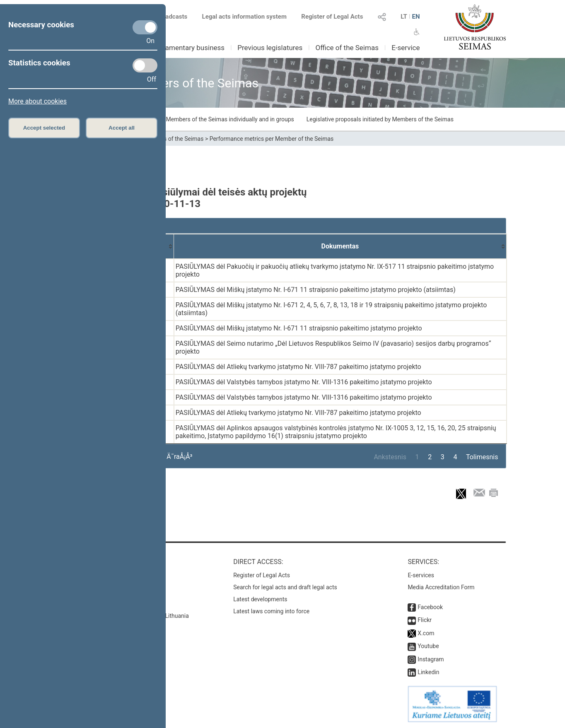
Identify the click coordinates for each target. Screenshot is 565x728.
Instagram (431, 659)
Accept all (122, 128)
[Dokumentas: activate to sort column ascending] (340, 246)
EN (416, 17)
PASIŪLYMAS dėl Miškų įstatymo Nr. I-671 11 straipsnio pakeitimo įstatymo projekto (299, 328)
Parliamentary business (188, 48)
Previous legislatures (270, 48)
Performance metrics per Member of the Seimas (272, 139)
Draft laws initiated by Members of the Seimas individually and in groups (202, 119)
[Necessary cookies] (145, 27)
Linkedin (428, 672)
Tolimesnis (482, 457)
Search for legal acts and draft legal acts (285, 587)
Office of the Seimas (347, 48)
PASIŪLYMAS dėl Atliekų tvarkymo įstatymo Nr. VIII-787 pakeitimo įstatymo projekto (298, 367)
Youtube (428, 646)
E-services (421, 575)
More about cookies (37, 101)
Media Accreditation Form (441, 587)
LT (404, 17)
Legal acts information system (244, 17)
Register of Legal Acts (332, 17)
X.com (426, 633)
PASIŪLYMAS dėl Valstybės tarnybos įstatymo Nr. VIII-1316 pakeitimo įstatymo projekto (304, 382)
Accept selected (44, 128)
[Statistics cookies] (145, 65)
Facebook (430, 607)
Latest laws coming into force (271, 611)
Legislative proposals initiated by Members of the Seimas (380, 119)
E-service (406, 48)
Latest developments (260, 599)
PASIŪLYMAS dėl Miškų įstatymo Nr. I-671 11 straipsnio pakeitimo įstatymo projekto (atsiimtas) (316, 290)
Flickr (425, 620)
